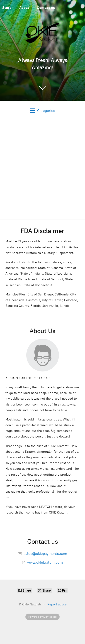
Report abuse (57, 604)
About (24, 8)
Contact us (46, 8)
